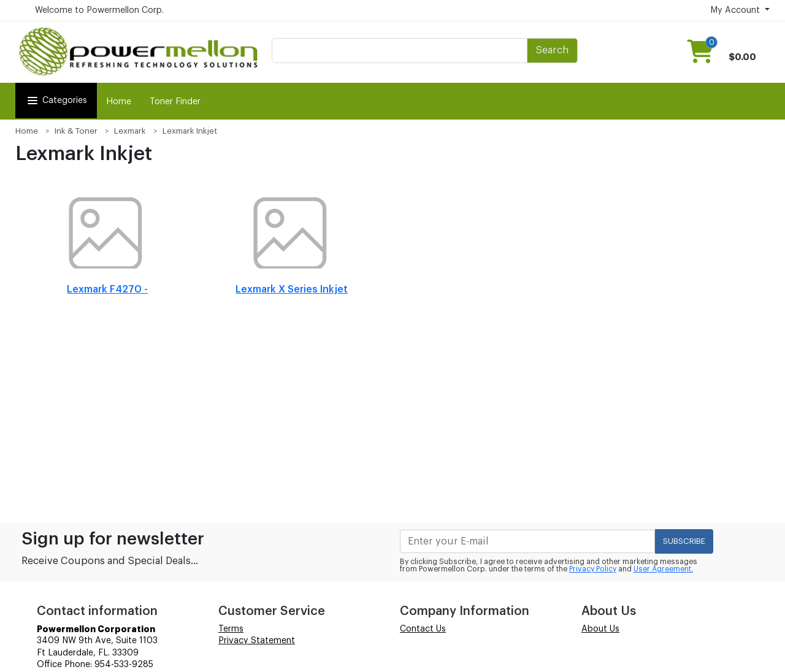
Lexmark (130, 131)
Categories (56, 101)
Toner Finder (175, 102)
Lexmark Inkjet (190, 131)
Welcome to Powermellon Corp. (99, 10)
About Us (600, 629)
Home (119, 102)
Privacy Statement (257, 641)
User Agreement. (663, 569)
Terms (231, 629)
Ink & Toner (76, 131)
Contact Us (423, 629)
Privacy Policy (593, 569)
